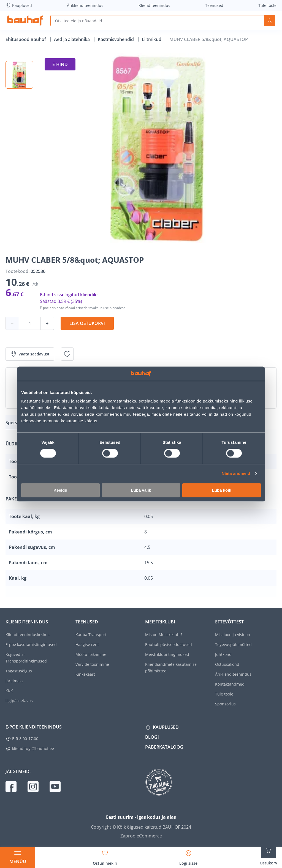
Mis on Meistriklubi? (164, 635)
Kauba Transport (91, 635)
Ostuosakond (227, 664)
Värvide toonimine (92, 664)
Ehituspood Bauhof (26, 39)
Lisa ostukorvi (87, 323)
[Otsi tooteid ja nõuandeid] (157, 21)
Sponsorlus (225, 704)
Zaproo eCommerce (141, 836)
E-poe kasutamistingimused (31, 644)
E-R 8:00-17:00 (25, 739)
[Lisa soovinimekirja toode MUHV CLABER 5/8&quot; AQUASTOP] (67, 354)
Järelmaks (14, 681)
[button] (19, 75)
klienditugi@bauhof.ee (33, 748)
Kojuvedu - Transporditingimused (26, 658)
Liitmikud (152, 39)
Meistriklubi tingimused (167, 654)
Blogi (152, 737)
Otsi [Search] (270, 21)
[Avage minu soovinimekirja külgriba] (105, 856)
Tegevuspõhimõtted (233, 644)
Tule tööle (267, 5)
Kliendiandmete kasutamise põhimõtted (171, 668)
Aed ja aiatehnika (72, 39)
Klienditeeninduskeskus (28, 635)
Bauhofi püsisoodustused (169, 644)
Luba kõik (222, 490)
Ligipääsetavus (19, 701)
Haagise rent (87, 644)
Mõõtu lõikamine (91, 654)
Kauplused (19, 6)
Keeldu (60, 490)
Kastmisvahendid (116, 39)
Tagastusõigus (19, 671)
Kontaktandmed (230, 684)
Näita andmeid (236, 474)
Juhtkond (223, 654)
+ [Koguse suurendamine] (47, 323)
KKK (9, 691)
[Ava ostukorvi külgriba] (269, 854)
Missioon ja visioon (233, 635)
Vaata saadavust (30, 354)
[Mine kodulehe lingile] (25, 21)
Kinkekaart (85, 674)
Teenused (214, 5)
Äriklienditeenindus (85, 5)
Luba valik (141, 490)
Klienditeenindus (154, 5)
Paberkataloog (164, 747)
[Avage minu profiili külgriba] (188, 856)
